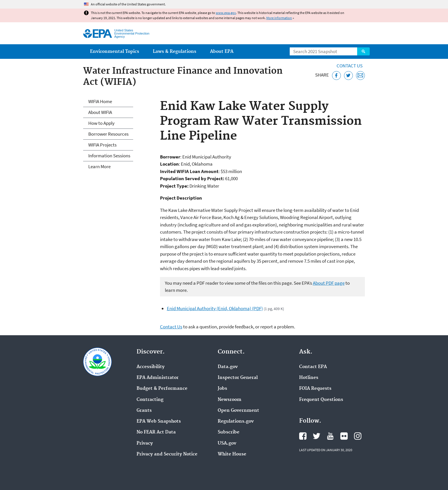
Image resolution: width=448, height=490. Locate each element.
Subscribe (229, 432)
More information (279, 18)
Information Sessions (109, 156)
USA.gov (227, 443)
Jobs (222, 389)
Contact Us (350, 66)
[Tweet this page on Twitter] (348, 76)
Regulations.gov (236, 421)
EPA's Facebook (303, 436)
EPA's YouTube (330, 436)
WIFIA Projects (102, 145)
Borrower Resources (108, 134)
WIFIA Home (100, 101)
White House (232, 454)
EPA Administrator (158, 378)
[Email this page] (360, 76)
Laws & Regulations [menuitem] (175, 52)
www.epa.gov (226, 13)
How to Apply (101, 123)
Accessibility (151, 367)
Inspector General (238, 378)
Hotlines (309, 378)
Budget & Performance (162, 389)
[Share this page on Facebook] (336, 76)
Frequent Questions (321, 400)
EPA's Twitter (317, 436)
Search (363, 51)
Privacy (145, 443)
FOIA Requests (315, 389)
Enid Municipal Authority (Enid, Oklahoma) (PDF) (215, 308)
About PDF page (329, 283)
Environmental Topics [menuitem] (115, 52)
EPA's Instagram (358, 436)
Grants (144, 411)
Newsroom (230, 400)
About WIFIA (100, 112)
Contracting (150, 400)
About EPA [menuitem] (222, 52)
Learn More (99, 166)
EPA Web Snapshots (159, 421)
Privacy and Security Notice (167, 454)
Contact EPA (313, 367)
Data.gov (228, 367)
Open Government (238, 411)
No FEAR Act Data (156, 432)
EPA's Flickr (344, 436)
